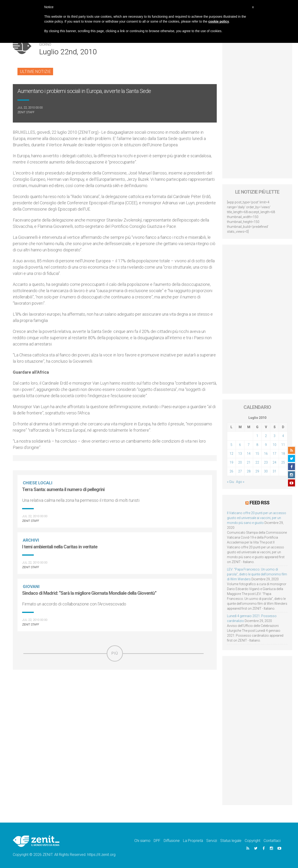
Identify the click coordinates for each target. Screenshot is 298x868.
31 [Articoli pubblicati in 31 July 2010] (274, 471)
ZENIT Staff (26, 112)
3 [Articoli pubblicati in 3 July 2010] (274, 436)
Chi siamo (142, 840)
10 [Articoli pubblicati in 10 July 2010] (274, 445)
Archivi (31, 540)
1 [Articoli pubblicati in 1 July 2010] (257, 436)
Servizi (212, 840)
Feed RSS (259, 502)
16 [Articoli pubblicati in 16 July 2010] (266, 454)
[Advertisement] (115, 695)
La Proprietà (193, 840)
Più (115, 653)
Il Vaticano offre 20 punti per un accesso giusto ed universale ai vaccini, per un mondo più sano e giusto (257, 518)
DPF (157, 840)
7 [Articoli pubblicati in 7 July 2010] (249, 445)
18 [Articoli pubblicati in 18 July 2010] (283, 454)
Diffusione (172, 840)
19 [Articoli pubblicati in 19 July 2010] (231, 462)
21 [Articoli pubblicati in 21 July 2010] (249, 462)
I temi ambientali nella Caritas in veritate (60, 547)
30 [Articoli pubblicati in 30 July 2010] (266, 471)
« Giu (230, 482)
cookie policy (219, 21)
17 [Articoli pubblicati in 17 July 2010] (274, 454)
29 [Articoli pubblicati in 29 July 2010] (257, 471)
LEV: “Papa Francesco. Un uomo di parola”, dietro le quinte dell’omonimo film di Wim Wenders (257, 574)
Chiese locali (38, 483)
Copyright (252, 840)
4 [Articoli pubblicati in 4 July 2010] (283, 436)
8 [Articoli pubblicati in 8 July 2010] (257, 445)
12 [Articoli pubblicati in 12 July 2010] (231, 454)
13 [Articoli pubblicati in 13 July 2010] (240, 454)
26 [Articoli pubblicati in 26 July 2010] (231, 471)
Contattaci (272, 840)
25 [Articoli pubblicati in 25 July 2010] (283, 462)
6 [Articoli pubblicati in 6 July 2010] (240, 445)
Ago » (240, 482)
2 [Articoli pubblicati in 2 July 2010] (266, 436)
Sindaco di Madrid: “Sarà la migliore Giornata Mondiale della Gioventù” (89, 593)
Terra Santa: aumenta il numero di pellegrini (63, 489)
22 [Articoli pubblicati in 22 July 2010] (257, 462)
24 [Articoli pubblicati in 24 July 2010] (274, 462)
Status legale (231, 840)
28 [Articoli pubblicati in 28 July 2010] (249, 471)
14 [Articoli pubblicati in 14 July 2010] (249, 454)
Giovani (32, 586)
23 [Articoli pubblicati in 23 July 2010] (266, 462)
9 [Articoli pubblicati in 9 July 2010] (266, 445)
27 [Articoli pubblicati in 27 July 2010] (240, 471)
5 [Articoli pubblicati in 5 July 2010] (231, 445)
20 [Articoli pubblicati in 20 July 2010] (240, 462)
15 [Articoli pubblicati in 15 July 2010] (257, 454)
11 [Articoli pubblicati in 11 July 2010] (283, 445)
